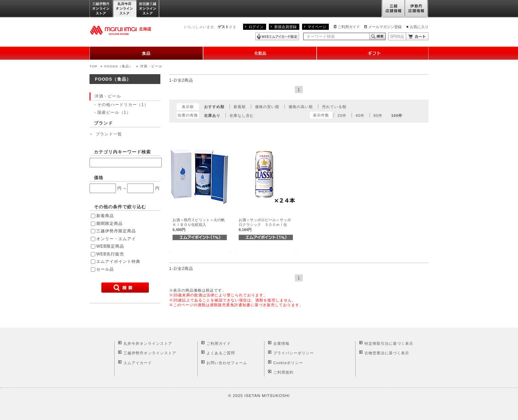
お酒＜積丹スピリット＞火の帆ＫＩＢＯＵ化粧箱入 (199, 225)
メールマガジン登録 (385, 27)
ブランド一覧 (109, 134)
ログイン (256, 27)
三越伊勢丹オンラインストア (101, 9)
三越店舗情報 (393, 9)
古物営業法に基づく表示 (387, 353)
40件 (360, 115)
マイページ (317, 27)
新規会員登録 (285, 27)
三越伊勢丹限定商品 (116, 231)
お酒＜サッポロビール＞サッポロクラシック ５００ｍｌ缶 (265, 225)
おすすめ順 (214, 107)
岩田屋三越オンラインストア (148, 9)
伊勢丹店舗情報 (417, 9)
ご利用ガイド (349, 27)
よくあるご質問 (221, 353)
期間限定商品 (109, 224)
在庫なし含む (242, 115)
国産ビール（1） (114, 112)
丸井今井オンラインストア (125, 9)
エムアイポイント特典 (118, 261)
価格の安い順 (267, 107)
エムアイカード (138, 363)
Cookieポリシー (288, 363)
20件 (342, 115)
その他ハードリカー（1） (123, 105)
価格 (99, 178)
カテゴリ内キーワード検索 (122, 152)
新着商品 (105, 216)
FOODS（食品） (119, 66)
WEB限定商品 (110, 246)
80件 (378, 115)
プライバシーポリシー (294, 353)
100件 (397, 115)
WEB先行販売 (110, 254)
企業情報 (281, 343)
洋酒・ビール (151, 66)
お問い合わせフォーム (227, 363)
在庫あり (212, 115)
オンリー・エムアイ (116, 239)
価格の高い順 (301, 107)
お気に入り (419, 27)
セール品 (105, 269)
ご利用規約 (283, 372)
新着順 (240, 107)
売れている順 (334, 107)
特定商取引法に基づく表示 (389, 343)
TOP (93, 66)
